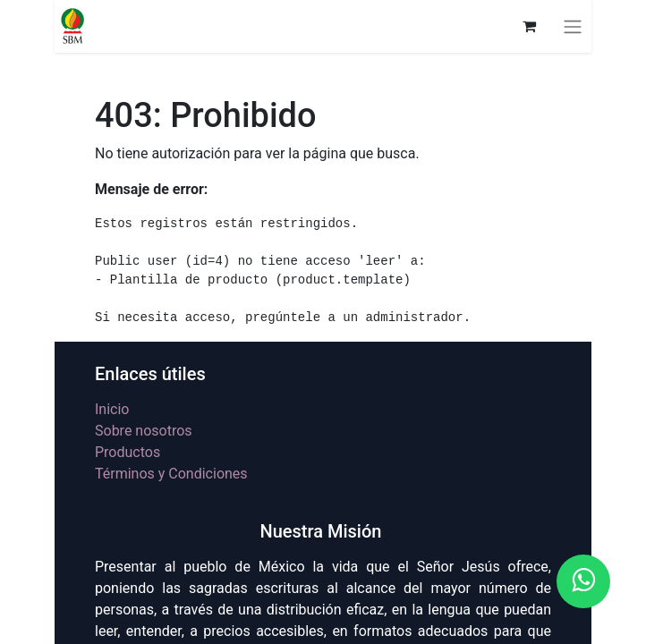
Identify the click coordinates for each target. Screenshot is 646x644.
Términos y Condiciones (171, 474)
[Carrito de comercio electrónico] (529, 26)
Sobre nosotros (144, 431)
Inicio (112, 409)
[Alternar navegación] (573, 26)
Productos (127, 452)
